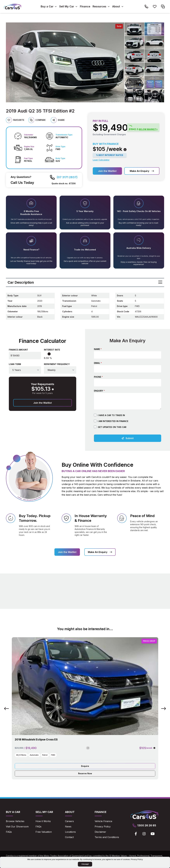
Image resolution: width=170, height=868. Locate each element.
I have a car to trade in (111, 415)
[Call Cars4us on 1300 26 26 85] (146, 6)
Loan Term (15, 364)
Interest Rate (52, 350)
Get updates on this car (112, 427)
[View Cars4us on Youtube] (153, 834)
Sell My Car (67, 6)
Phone (98, 377)
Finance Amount (18, 350)
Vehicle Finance (103, 821)
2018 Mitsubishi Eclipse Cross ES (36, 739)
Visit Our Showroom (17, 827)
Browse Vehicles (15, 821)
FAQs (9, 832)
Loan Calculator (101, 160)
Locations (70, 832)
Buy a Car (47, 6)
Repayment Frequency (57, 364)
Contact (69, 837)
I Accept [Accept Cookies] (85, 864)
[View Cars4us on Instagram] (144, 834)
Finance (85, 6)
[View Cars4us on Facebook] (136, 834)
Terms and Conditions (107, 837)
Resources (99, 6)
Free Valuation (44, 832)
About (116, 6)
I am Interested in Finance (113, 421)
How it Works (43, 821)
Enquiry (99, 391)
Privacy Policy (103, 827)
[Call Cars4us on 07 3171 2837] (64, 177)
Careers (69, 821)
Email (98, 363)
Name (98, 349)
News (68, 827)
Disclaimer (100, 832)
